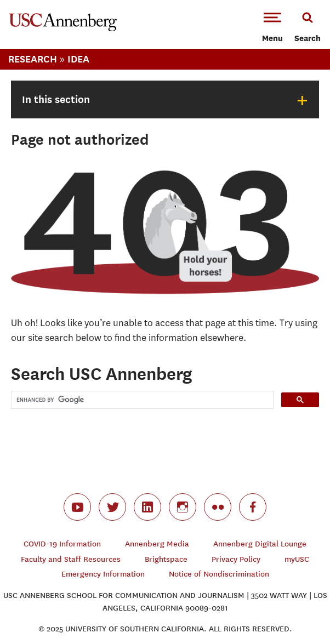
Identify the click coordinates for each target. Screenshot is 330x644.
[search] (141, 400)
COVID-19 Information (62, 544)
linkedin (147, 507)
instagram (183, 507)
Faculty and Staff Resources (71, 559)
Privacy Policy (236, 559)
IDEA (78, 59)
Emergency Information (103, 574)
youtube (77, 507)
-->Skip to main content (53, 0)
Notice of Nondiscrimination (219, 574)
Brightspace (166, 559)
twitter (112, 507)
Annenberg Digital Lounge (260, 544)
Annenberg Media (157, 544)
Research (33, 59)
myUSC (297, 559)
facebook (253, 507)
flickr (218, 507)
